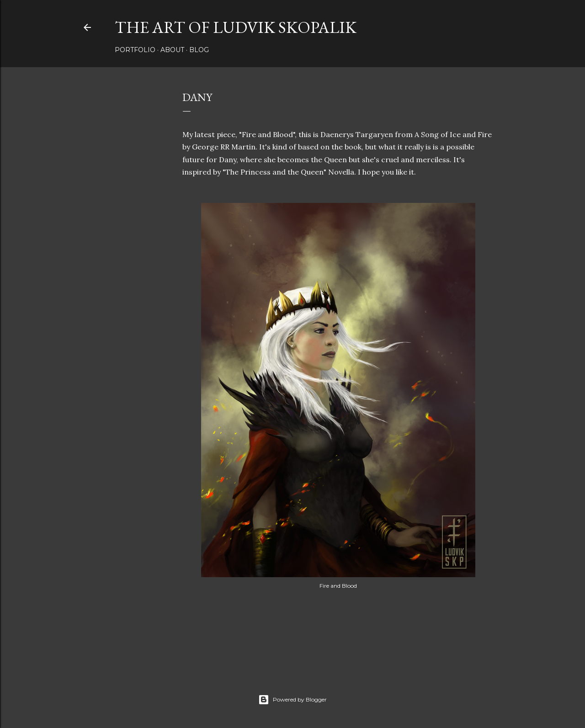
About (172, 50)
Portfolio (135, 50)
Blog (199, 50)
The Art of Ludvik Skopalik (236, 27)
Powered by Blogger (292, 700)
